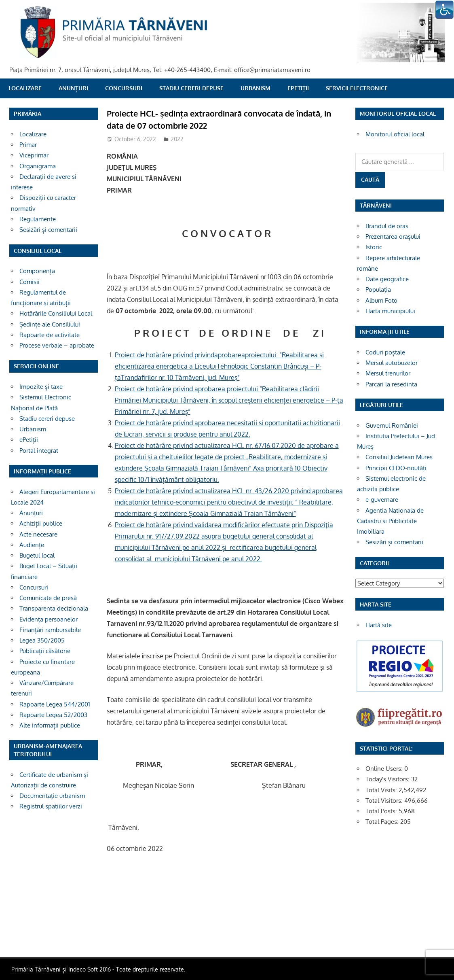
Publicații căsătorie (45, 651)
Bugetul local (37, 555)
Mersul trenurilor (388, 373)
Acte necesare (38, 534)
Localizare (25, 88)
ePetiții (298, 88)
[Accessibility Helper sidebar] (444, 10)
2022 (177, 139)
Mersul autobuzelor (392, 363)
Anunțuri (73, 88)
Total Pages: (383, 822)
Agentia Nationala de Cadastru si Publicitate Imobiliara (390, 521)
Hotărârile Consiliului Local (56, 313)
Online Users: (385, 769)
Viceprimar (34, 155)
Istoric (374, 247)
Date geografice (387, 279)
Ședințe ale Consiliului (50, 324)
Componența (37, 271)
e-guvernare (382, 500)
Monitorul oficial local (395, 134)
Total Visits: (382, 790)
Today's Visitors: (388, 779)
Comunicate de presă (48, 598)
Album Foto (381, 300)
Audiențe (32, 545)
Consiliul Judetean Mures (399, 457)
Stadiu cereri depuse (191, 88)
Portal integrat (39, 451)
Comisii (30, 282)
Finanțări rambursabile (50, 630)
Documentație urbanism (52, 796)
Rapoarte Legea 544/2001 (55, 704)
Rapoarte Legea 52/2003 (53, 715)
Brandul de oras (387, 226)
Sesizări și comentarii (48, 230)
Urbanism (256, 88)
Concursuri (124, 88)
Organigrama (38, 166)
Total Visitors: (385, 801)
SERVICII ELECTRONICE (357, 88)
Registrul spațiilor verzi (51, 806)
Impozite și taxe (41, 387)
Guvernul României (392, 425)
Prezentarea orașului (393, 237)
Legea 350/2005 (42, 640)
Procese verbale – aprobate (57, 345)
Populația (378, 290)
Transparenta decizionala (54, 608)
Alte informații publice (50, 725)
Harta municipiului (390, 311)
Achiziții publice (41, 523)
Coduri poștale (385, 352)
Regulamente (38, 219)
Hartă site (379, 625)
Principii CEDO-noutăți (396, 468)
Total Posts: (382, 811)
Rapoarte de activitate (50, 335)
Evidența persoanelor (49, 619)
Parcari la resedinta (391, 384)
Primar (28, 145)
